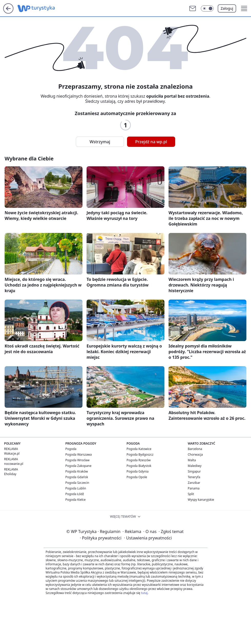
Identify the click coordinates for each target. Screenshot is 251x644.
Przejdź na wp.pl (151, 142)
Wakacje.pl (12, 453)
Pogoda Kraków (77, 471)
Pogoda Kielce (75, 500)
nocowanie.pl (14, 464)
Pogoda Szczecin (77, 483)
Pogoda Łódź (75, 494)
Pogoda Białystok (139, 466)
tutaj (144, 593)
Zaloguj (227, 8)
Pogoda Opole (137, 477)
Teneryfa (194, 477)
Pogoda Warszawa (79, 454)
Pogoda (71, 449)
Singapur (194, 471)
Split (191, 494)
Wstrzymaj (100, 142)
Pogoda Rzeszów (139, 460)
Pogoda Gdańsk (77, 477)
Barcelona (195, 449)
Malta (192, 460)
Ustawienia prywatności (148, 538)
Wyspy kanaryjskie (201, 500)
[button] (207, 8)
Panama (194, 488)
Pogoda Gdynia (138, 471)
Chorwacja (195, 454)
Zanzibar (194, 483)
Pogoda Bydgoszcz (140, 454)
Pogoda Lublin (76, 488)
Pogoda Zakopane (78, 466)
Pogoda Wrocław (77, 460)
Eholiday (10, 474)
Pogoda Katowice (139, 449)
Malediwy (195, 466)
